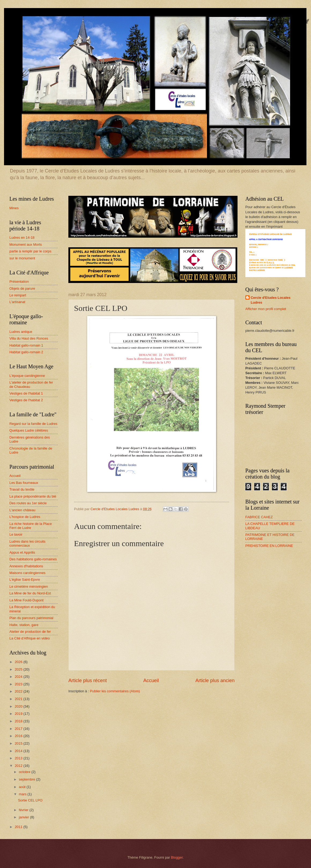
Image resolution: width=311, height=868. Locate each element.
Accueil (151, 681)
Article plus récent (88, 681)
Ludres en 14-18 (22, 238)
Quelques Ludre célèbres (29, 430)
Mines (14, 208)
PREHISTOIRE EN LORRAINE (269, 546)
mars (23, 794)
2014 (19, 751)
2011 (19, 827)
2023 (19, 684)
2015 (19, 743)
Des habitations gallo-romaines (33, 559)
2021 (19, 699)
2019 (19, 714)
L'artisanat (17, 302)
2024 (19, 677)
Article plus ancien (215, 681)
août (23, 787)
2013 (19, 758)
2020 (19, 706)
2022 (19, 691)
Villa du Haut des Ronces (29, 338)
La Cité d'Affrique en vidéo (29, 638)
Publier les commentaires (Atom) (115, 691)
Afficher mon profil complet (266, 309)
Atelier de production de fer (30, 632)
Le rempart (18, 295)
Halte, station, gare (24, 625)
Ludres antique (21, 332)
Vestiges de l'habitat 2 (26, 400)
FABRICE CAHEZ (259, 517)
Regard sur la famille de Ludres (33, 424)
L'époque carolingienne (27, 376)
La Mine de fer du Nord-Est (30, 593)
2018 (19, 721)
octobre (25, 772)
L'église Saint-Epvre (25, 580)
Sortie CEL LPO (30, 800)
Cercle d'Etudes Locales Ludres (271, 300)
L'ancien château (22, 510)
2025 (19, 669)
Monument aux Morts (26, 244)
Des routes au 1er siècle (28, 503)
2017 (19, 729)
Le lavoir (16, 534)
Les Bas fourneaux (24, 483)
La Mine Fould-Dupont (26, 600)
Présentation (19, 282)
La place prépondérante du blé (33, 496)
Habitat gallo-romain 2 (26, 352)
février (24, 810)
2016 (19, 736)
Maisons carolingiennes (27, 573)
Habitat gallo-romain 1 (26, 345)
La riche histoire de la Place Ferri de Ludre (31, 526)
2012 (19, 766)
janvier (24, 817)
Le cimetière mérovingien (29, 586)
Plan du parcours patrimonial (31, 618)
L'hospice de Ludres (25, 517)
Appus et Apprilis (22, 552)
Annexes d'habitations (26, 566)
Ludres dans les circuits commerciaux (27, 543)
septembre (27, 779)
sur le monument (22, 258)
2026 (19, 662)
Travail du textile (22, 489)
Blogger (177, 857)
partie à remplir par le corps (30, 251)
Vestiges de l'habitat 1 (26, 393)
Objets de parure (22, 288)
